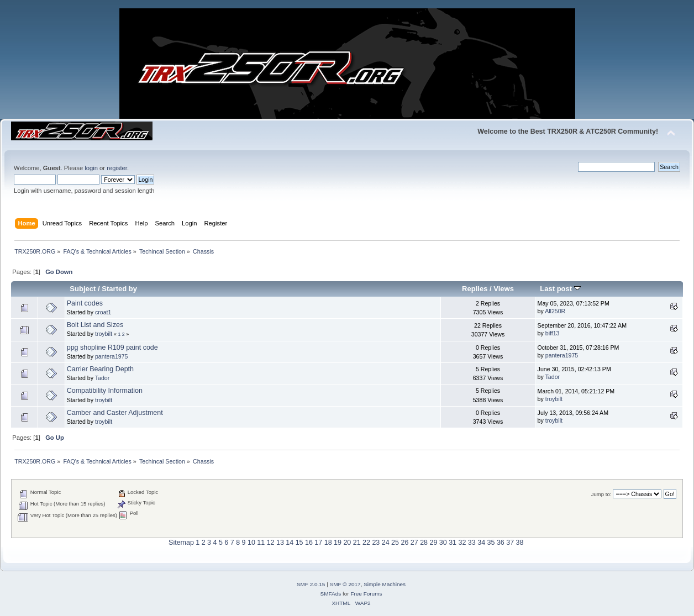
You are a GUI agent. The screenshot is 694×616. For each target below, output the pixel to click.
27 (414, 543)
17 (318, 543)
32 (462, 543)
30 (443, 543)
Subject (83, 289)
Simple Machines (385, 584)
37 (510, 543)
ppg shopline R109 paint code (112, 348)
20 (347, 543)
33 (472, 543)
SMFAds (331, 594)
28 (424, 543)
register (117, 168)
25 (395, 543)
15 (299, 543)
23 (376, 543)
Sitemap (181, 543)
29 (433, 543)
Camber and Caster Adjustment (115, 413)
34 (481, 543)
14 (290, 543)
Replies (475, 289)
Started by (119, 289)
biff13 (553, 333)
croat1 (103, 312)
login (91, 168)
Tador (102, 378)
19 (338, 543)
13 (280, 543)
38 (520, 543)
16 (309, 543)
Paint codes (85, 303)
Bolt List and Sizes (95, 325)
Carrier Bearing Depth (100, 369)
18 (328, 543)
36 (501, 543)
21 (357, 543)
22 (366, 543)
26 (404, 543)
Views (504, 289)
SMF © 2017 (345, 584)
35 (491, 543)
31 (453, 543)
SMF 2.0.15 (311, 584)
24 (386, 543)
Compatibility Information (105, 391)
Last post (560, 289)
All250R (555, 311)
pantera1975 (112, 356)
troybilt (104, 334)
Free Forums (366, 594)
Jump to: (601, 494)
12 (271, 543)
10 (251, 543)
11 (261, 543)
